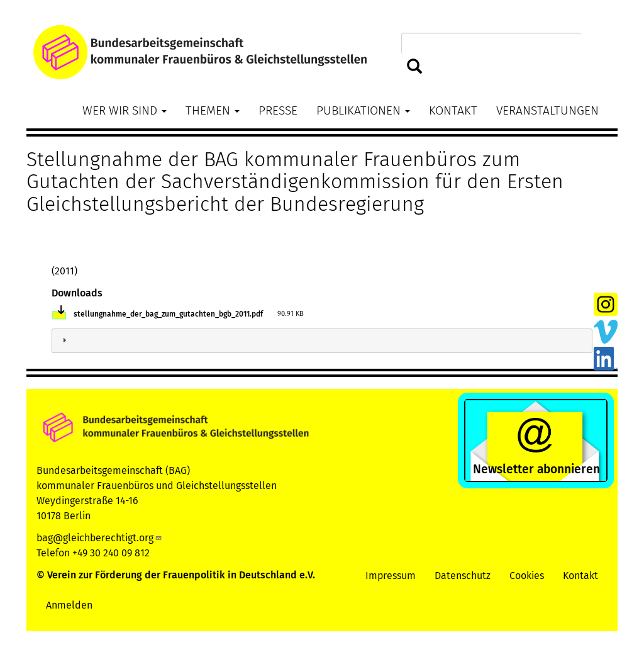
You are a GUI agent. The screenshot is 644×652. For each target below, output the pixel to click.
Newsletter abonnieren (536, 469)
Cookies (527, 576)
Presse (278, 110)
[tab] (322, 341)
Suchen (415, 67)
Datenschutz (463, 576)
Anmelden (69, 605)
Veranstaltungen (547, 110)
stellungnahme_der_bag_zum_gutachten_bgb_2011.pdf (168, 314)
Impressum (391, 576)
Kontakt (453, 110)
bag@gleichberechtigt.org (99, 538)
